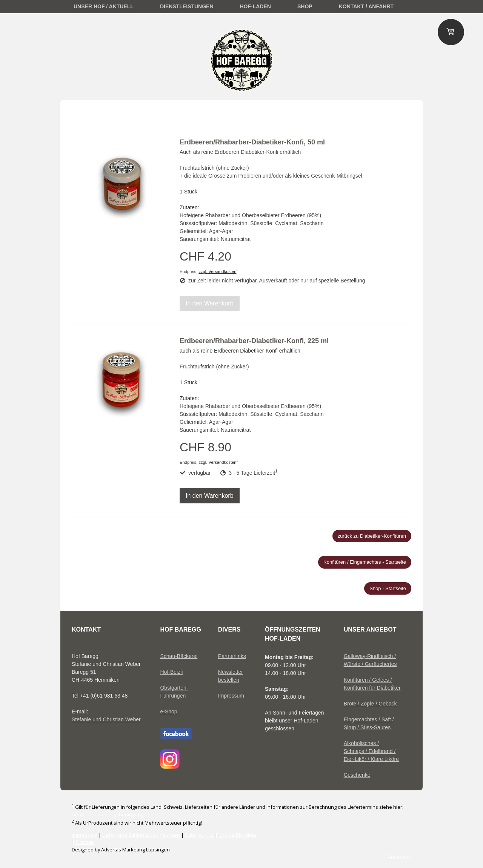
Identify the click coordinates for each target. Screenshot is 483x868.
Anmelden (400, 857)
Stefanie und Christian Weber (106, 719)
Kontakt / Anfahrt (366, 6)
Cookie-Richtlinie (237, 835)
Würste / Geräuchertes (370, 664)
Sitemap (85, 842)
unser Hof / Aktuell (104, 6)
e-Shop (168, 712)
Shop (305, 6)
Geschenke (357, 775)
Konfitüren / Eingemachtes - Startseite (365, 562)
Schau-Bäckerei (179, 656)
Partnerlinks (232, 656)
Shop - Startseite (388, 588)
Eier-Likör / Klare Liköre (371, 759)
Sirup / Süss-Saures (367, 727)
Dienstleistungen (187, 6)
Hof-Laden (255, 6)
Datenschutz (199, 835)
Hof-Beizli (171, 672)
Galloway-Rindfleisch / (370, 656)
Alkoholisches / (361, 743)
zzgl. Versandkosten (217, 271)
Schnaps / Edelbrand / (370, 751)
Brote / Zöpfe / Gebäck (370, 704)
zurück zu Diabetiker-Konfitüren (372, 536)
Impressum (231, 696)
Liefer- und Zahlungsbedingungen (111, 814)
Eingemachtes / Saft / (369, 719)
